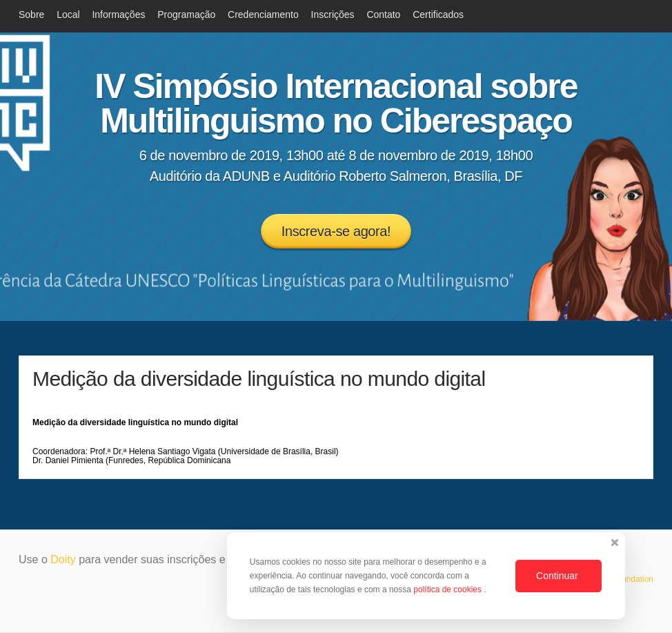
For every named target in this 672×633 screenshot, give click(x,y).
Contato (383, 14)
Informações (118, 14)
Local (68, 14)
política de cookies (448, 590)
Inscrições (333, 14)
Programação (186, 14)
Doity (63, 559)
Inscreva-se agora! (336, 231)
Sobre (31, 14)
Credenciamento (263, 14)
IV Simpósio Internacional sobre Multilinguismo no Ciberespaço (336, 104)
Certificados (438, 14)
